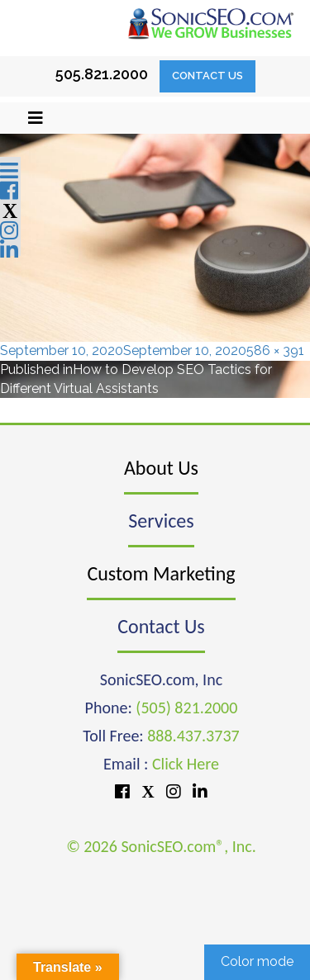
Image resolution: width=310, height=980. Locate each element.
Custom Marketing (161, 573)
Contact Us (207, 76)
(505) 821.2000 (186, 708)
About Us (161, 468)
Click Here (186, 764)
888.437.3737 (193, 736)
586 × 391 (275, 350)
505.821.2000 (102, 74)
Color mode (257, 961)
